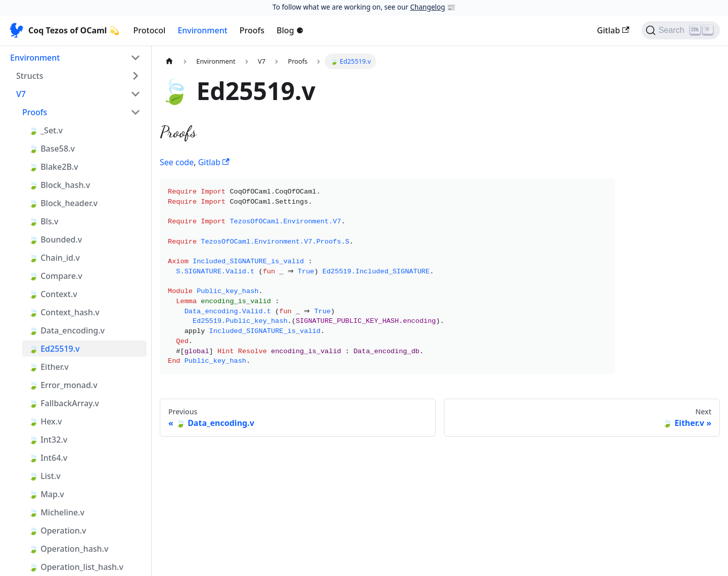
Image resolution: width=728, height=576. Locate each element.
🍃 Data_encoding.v (66, 330)
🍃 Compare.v (55, 276)
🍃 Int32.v (48, 440)
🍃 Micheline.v (56, 512)
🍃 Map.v (46, 494)
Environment (202, 30)
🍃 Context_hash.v (64, 312)
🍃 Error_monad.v (63, 385)
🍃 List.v (44, 476)
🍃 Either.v (49, 367)
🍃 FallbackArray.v (64, 403)
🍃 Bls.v (43, 221)
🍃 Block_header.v (63, 203)
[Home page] (169, 61)
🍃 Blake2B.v (53, 167)
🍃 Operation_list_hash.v (76, 567)
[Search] (681, 30)
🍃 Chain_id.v (54, 258)
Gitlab (613, 30)
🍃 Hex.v (45, 421)
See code (177, 162)
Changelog (427, 7)
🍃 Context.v (53, 294)
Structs (30, 76)
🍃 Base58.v (52, 149)
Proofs (252, 30)
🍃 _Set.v (45, 130)
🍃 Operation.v (57, 531)
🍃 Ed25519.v (54, 349)
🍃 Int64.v (48, 458)
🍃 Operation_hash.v (68, 549)
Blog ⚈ (290, 30)
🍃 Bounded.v (55, 239)
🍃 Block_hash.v (59, 185)
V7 (21, 94)
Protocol (150, 30)
